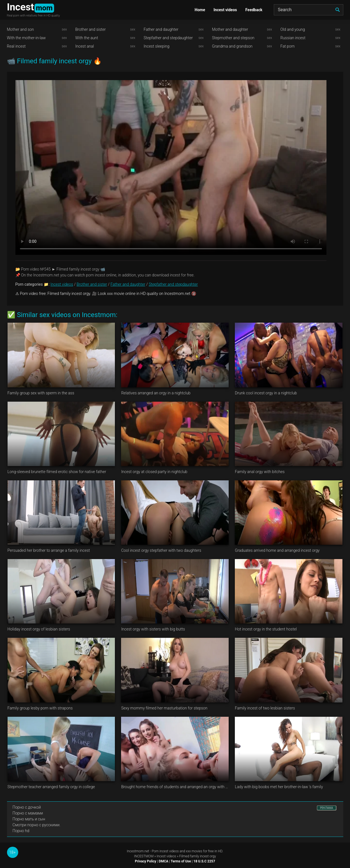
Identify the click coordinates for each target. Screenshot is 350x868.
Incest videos (225, 10)
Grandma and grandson (232, 46)
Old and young (293, 29)
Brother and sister (91, 29)
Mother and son (21, 29)
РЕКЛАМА (327, 808)
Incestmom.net (138, 851)
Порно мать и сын (29, 819)
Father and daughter (161, 29)
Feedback (254, 10)
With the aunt (87, 38)
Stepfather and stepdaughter (168, 38)
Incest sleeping (157, 46)
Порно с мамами (28, 813)
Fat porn (288, 46)
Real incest (16, 46)
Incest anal (85, 46)
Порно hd (21, 831)
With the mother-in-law (26, 38)
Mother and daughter (230, 29)
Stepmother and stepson (233, 38)
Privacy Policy (145, 861)
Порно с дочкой (27, 807)
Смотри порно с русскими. (37, 825)
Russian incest (293, 38)
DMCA (163, 861)
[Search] (309, 10)
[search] (338, 10)
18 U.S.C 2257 (204, 861)
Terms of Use (181, 861)
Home (200, 10)
